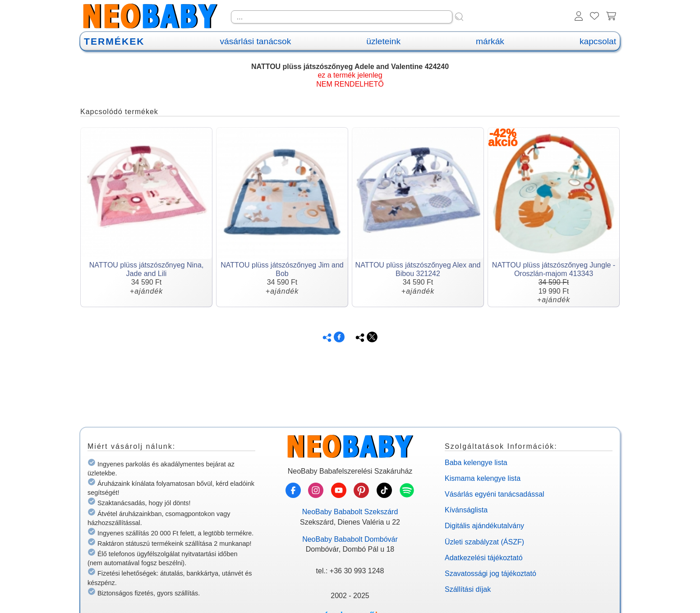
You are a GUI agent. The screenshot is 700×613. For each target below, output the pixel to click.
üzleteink (383, 41)
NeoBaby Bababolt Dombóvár (350, 539)
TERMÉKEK (114, 41)
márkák (490, 41)
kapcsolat (598, 41)
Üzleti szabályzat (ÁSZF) (484, 542)
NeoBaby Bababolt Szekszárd (350, 512)
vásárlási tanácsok (255, 41)
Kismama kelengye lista (483, 478)
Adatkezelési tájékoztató (484, 558)
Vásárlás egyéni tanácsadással (495, 494)
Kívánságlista (466, 510)
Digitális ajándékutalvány (484, 526)
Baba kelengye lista (476, 463)
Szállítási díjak (468, 589)
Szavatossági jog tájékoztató (490, 574)
